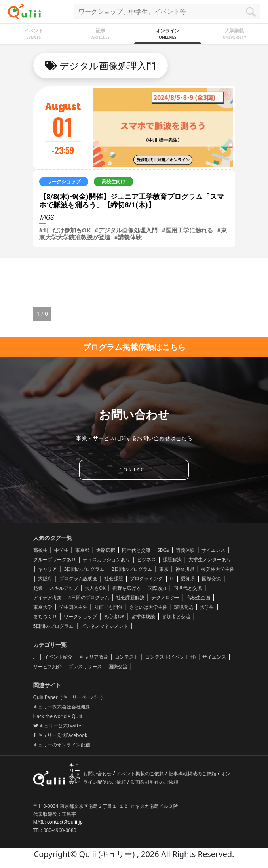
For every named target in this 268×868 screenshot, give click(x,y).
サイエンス (213, 550)
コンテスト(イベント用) (170, 657)
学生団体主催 (73, 607)
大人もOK (95, 588)
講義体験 (185, 550)
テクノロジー (165, 597)
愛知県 (188, 578)
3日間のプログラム (85, 569)
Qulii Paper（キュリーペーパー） (69, 697)
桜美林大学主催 (218, 569)
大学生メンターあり (210, 559)
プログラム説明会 (78, 578)
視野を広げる (127, 588)
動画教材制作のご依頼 (154, 782)
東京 (164, 569)
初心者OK (114, 616)
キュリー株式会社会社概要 (62, 707)
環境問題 (184, 607)
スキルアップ (64, 588)
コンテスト (127, 657)
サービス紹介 (48, 666)
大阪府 (45, 578)
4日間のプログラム (89, 597)
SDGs (163, 550)
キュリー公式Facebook (60, 735)
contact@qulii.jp (65, 822)
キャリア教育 (94, 657)
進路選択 (106, 550)
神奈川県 (185, 569)
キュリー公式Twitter (58, 726)
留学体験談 (143, 616)
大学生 (207, 607)
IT (172, 578)
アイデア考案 (48, 597)
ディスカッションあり (106, 559)
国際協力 (157, 588)
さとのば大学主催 (148, 607)
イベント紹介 (58, 657)
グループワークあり (55, 559)
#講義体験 (128, 237)
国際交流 (211, 578)
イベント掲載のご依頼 (141, 774)
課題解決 (172, 559)
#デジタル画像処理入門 (126, 230)
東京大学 (43, 607)
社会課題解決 (130, 597)
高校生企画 (198, 597)
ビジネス (146, 559)
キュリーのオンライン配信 (62, 745)
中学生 (61, 550)
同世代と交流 (188, 588)
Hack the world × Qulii (58, 716)
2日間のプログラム (132, 569)
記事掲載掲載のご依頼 (193, 774)
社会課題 (114, 578)
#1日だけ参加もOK (65, 230)
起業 (38, 588)
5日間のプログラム (54, 626)
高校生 (40, 550)
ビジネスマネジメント (105, 626)
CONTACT (134, 470)
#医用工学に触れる (187, 230)
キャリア (48, 569)
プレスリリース (85, 666)
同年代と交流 (136, 550)
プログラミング (146, 578)
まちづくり (45, 616)
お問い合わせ (98, 774)
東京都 (82, 550)
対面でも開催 (108, 607)
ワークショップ (80, 616)
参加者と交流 (176, 616)
